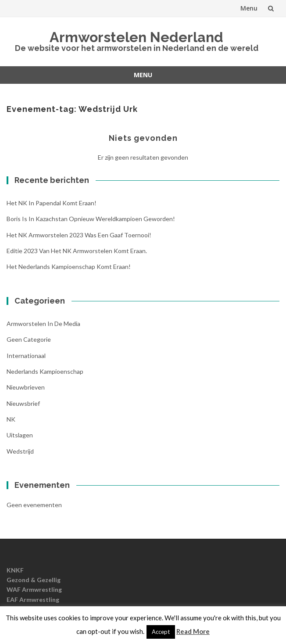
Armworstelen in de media (43, 324)
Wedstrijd (20, 451)
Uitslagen (20, 435)
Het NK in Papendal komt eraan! (52, 203)
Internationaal (26, 356)
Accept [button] (161, 632)
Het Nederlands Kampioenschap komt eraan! (69, 267)
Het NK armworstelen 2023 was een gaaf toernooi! (79, 235)
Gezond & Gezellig (34, 580)
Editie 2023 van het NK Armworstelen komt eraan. (77, 251)
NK (11, 419)
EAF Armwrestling (33, 599)
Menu (249, 8)
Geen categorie (29, 339)
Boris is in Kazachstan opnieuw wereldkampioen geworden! (91, 219)
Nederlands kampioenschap (45, 371)
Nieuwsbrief (23, 403)
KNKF (15, 570)
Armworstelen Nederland (136, 37)
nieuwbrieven (26, 387)
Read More (193, 631)
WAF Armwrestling (34, 589)
